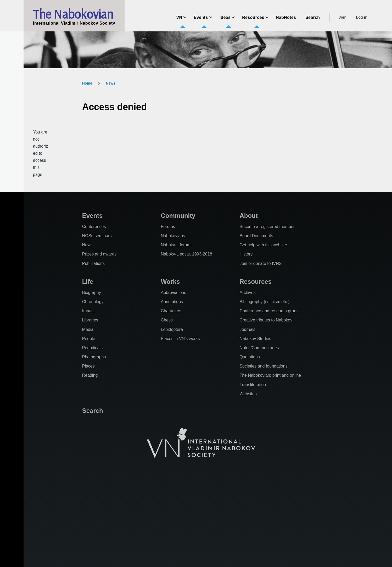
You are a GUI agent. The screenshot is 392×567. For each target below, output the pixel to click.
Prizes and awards (99, 254)
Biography (92, 293)
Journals (247, 329)
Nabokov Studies (255, 339)
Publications (93, 263)
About (248, 216)
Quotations (250, 357)
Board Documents (256, 236)
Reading (90, 375)
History (246, 254)
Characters (171, 311)
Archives (247, 293)
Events (93, 216)
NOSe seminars (97, 236)
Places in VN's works (180, 339)
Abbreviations (174, 293)
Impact (88, 311)
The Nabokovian (73, 14)
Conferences (94, 227)
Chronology (93, 302)
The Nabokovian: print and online (270, 375)
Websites (248, 394)
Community (178, 216)
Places (88, 366)
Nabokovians (173, 236)
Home (87, 83)
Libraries (90, 320)
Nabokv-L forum (176, 245)
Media (88, 329)
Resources (256, 282)
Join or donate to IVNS (261, 263)
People (89, 339)
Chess (167, 320)
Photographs (94, 357)
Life (88, 282)
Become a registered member (267, 227)
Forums (168, 227)
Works (170, 282)
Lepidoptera (172, 329)
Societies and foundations (263, 366)
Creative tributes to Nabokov (266, 320)
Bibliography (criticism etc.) (264, 302)
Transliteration (253, 385)
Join (343, 17)
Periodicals (92, 348)
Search (93, 411)
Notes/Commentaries (259, 348)
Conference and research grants (269, 311)
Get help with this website (263, 245)
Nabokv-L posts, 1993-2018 (187, 254)
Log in (362, 17)
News (111, 83)
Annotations (172, 302)
